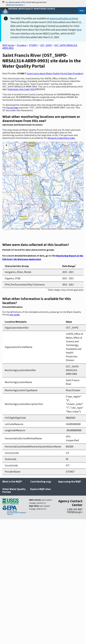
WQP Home (8, 45)
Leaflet (15, 229)
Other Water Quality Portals (14, 490)
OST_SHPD (46, 45)
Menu (82, 11)
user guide (15, 315)
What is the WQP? (12, 482)
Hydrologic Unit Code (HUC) (22, 89)
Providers (22, 45)
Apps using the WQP (69, 482)
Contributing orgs (41, 482)
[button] (6, 146)
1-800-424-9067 (75, 509)
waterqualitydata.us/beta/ (64, 18)
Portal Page (12, 108)
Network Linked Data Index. (61, 138)
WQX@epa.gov (75, 512)
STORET (33, 45)
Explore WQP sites (40, 489)
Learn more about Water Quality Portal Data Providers (55, 73)
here (79, 30)
